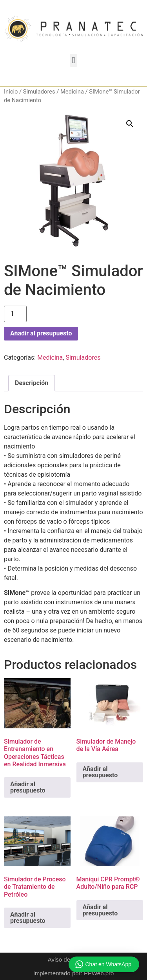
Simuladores (39, 92)
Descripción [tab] (32, 383)
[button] (73, 60)
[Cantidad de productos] (15, 314)
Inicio (11, 92)
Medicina (72, 92)
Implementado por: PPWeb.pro (74, 973)
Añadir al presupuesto (41, 333)
